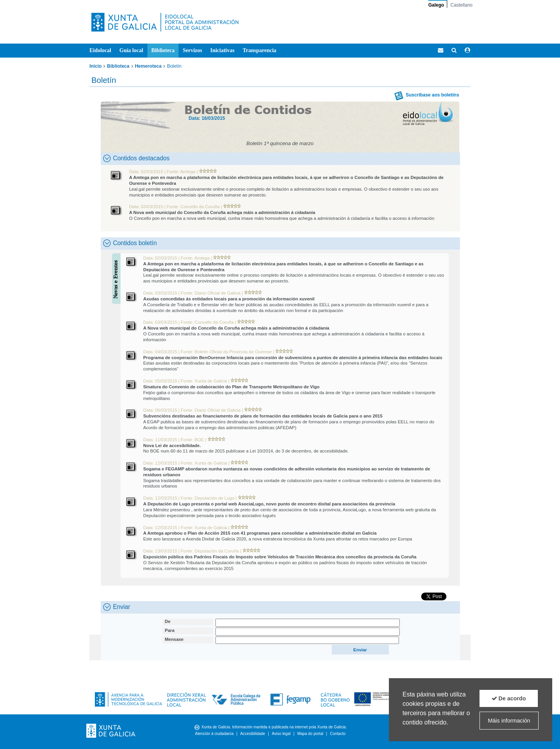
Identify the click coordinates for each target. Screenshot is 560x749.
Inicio (95, 66)
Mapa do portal (310, 734)
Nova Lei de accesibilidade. (172, 446)
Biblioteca (118, 66)
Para (170, 630)
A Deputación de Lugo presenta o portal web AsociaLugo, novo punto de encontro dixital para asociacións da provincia (269, 504)
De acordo (509, 698)
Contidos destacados (136, 158)
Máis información (509, 721)
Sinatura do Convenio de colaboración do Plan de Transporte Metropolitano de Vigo (231, 387)
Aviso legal (281, 734)
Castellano (461, 5)
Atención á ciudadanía (214, 734)
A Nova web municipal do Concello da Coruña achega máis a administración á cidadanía (222, 212)
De (168, 621)
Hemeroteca (148, 66)
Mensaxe (174, 639)
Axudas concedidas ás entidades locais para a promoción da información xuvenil (229, 299)
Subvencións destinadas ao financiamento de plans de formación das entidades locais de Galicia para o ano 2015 (263, 416)
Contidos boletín (130, 243)
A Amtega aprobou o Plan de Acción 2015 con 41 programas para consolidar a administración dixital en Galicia (260, 533)
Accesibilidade (253, 734)
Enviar (116, 607)
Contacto (338, 734)
